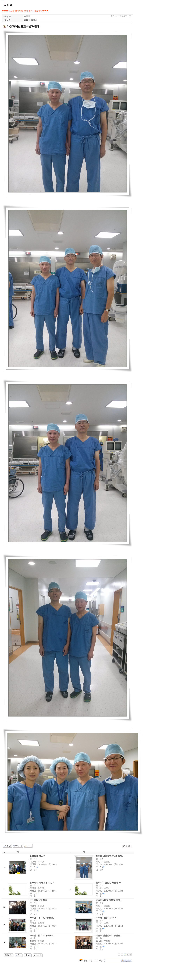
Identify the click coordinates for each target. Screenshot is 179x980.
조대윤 (107, 941)
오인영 (41, 941)
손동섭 (27, 16)
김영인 (41, 906)
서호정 (41, 862)
